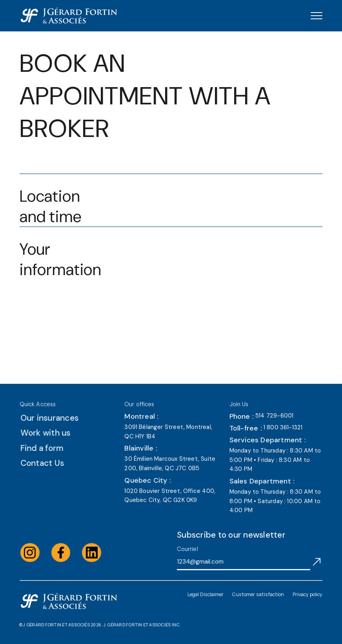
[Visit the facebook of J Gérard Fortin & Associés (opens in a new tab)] (68, 553)
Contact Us (50, 463)
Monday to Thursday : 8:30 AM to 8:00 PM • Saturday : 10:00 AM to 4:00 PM (275, 501)
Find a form (49, 448)
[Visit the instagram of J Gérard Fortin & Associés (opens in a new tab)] (37, 553)
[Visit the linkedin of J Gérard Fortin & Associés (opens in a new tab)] (99, 553)
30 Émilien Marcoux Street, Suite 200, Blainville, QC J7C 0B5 (170, 463)
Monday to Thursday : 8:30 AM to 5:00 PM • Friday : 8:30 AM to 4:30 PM (275, 460)
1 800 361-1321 (283, 427)
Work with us (53, 433)
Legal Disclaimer (206, 594)
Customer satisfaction (258, 594)
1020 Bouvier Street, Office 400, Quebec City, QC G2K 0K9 (170, 496)
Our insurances (57, 418)
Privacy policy (307, 594)
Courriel (187, 549)
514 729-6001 (274, 416)
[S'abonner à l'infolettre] (317, 561)
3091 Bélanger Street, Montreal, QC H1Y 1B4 (168, 432)
